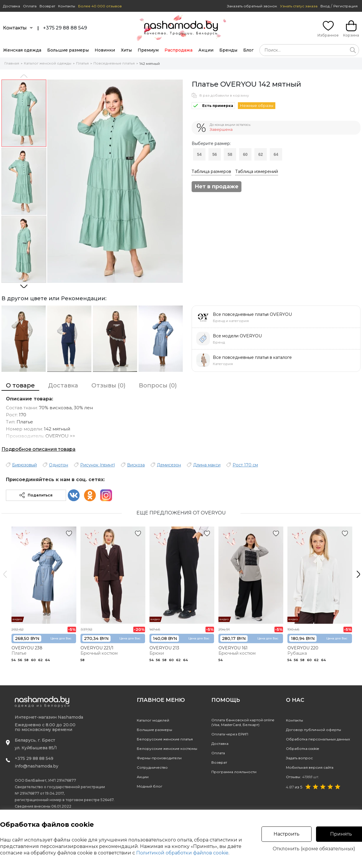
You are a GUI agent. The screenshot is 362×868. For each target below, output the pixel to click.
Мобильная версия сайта (310, 767)
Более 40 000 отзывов (100, 6)
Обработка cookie (302, 749)
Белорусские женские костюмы (167, 749)
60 (245, 154)
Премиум (148, 50)
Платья (82, 63)
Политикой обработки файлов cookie (182, 853)
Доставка (11, 6)
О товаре (20, 385)
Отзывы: (302, 777)
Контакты (67, 6)
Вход (325, 6)
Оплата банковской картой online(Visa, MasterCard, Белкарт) (243, 722)
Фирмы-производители (159, 758)
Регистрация (345, 6)
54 (199, 154)
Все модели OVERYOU (237, 336)
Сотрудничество (152, 767)
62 (261, 154)
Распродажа (178, 50)
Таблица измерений (257, 171)
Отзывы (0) (108, 385)
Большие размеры (68, 50)
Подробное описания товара (38, 449)
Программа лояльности (234, 772)
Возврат (47, 6)
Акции (206, 50)
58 (230, 154)
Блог (248, 50)
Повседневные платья (114, 63)
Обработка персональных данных (318, 739)
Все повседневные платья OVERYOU (252, 314)
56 (215, 154)
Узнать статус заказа (299, 6)
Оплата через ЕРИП (230, 734)
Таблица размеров (211, 171)
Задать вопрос (299, 758)
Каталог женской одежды (48, 63)
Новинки (105, 50)
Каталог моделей (153, 720)
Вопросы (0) (158, 385)
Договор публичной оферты (314, 730)
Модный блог (150, 786)
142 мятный (150, 63)
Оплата (30, 6)
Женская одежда (22, 50)
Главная (12, 63)
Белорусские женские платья (165, 739)
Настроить (287, 834)
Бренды (228, 50)
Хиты (126, 50)
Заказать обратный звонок (252, 6)
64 (276, 154)
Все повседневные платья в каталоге (252, 357)
